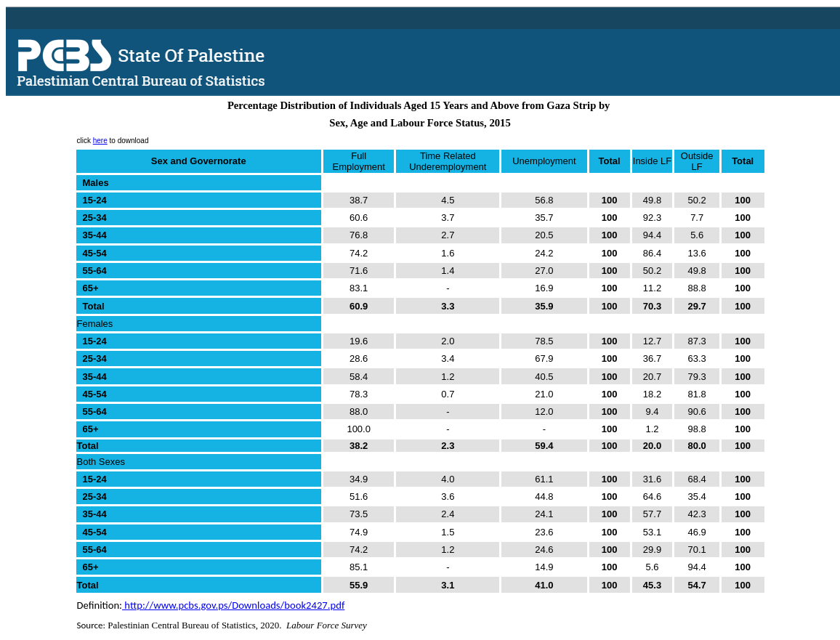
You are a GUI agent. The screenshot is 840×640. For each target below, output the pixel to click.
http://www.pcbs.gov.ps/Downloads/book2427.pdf (233, 605)
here (100, 141)
